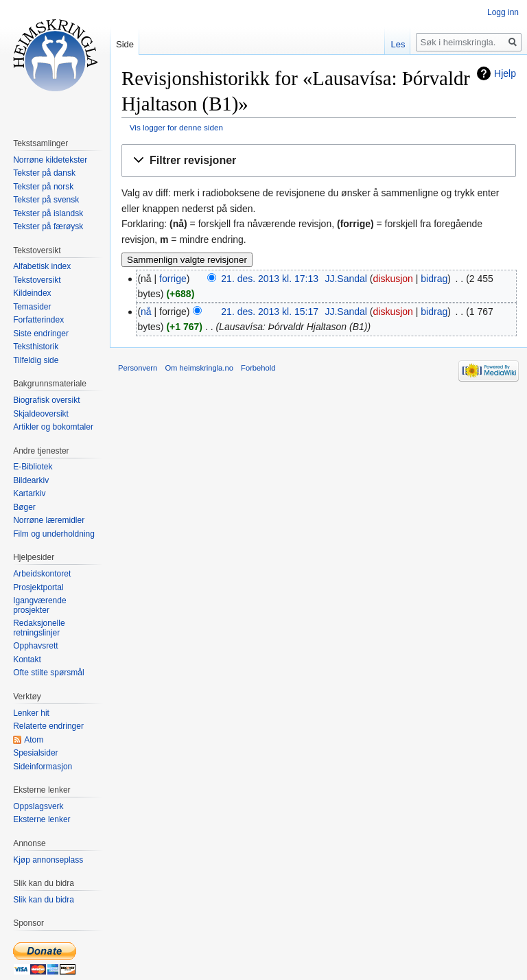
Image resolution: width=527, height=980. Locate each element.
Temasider (32, 307)
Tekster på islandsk (48, 213)
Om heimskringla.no (199, 368)
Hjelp (505, 73)
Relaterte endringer (48, 726)
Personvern (138, 368)
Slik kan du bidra (44, 900)
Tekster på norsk (43, 187)
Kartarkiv (29, 493)
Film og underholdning (54, 534)
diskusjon (393, 279)
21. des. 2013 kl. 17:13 (270, 279)
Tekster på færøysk (48, 226)
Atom (34, 740)
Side (125, 44)
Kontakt (27, 660)
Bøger (24, 507)
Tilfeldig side (36, 360)
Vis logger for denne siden (176, 127)
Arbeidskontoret (42, 574)
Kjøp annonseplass (48, 860)
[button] (319, 161)
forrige (173, 279)
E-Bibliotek (33, 467)
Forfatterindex (38, 320)
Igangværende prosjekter (39, 605)
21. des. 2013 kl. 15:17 (270, 312)
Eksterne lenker (42, 819)
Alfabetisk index (42, 266)
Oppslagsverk (38, 806)
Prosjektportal (38, 587)
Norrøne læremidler (49, 520)
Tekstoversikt (37, 280)
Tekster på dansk (44, 173)
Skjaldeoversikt (41, 414)
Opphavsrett (35, 646)
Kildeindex (32, 293)
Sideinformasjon (43, 767)
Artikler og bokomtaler (53, 427)
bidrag (434, 279)
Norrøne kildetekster (50, 160)
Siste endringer (41, 334)
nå (146, 312)
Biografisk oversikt (46, 400)
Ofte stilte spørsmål (48, 673)
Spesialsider (35, 753)
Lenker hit (31, 713)
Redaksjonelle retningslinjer (39, 628)
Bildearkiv (31, 480)
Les (398, 44)
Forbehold (258, 368)
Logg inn (503, 12)
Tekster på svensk (46, 200)
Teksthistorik (36, 347)
